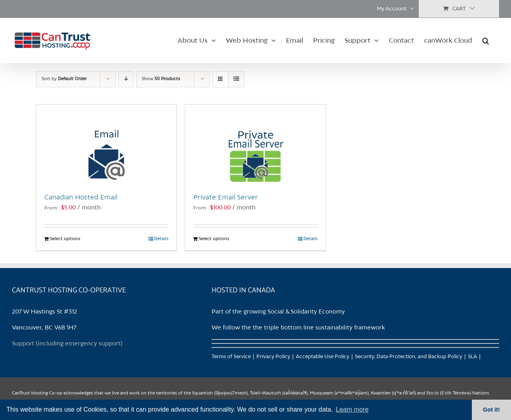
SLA (472, 357)
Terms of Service (231, 357)
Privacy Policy (273, 357)
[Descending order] (126, 79)
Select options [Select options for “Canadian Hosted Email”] (65, 239)
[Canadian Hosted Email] (106, 144)
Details (161, 239)
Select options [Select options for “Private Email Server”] (214, 239)
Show (161, 79)
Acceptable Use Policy (323, 357)
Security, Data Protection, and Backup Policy (409, 357)
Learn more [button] (352, 409)
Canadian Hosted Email (81, 197)
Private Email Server (226, 197)
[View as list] (236, 79)
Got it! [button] (491, 410)
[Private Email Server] (255, 144)
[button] (486, 40)
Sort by (64, 79)
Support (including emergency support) (67, 344)
